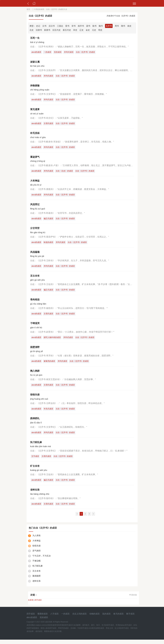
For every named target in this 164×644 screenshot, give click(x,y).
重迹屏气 (35, 158)
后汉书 (52, 26)
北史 (32, 30)
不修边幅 (37, 565)
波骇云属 (35, 62)
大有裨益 (35, 182)
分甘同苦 (35, 230)
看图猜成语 (42, 618)
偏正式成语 (49, 220)
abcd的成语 (37, 52)
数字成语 (130, 618)
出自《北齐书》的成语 (87, 52)
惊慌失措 (37, 550)
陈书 (94, 26)
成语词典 (49, 626)
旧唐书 (39, 30)
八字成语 (54, 618)
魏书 (101, 26)
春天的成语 (118, 618)
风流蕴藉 (35, 254)
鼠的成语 (106, 618)
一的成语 (48, 52)
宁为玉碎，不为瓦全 (42, 560)
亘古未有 (35, 278)
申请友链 (133, 599)
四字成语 (38, 605)
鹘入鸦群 (35, 374)
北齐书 (109, 26)
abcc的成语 (32, 622)
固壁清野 (35, 350)
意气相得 (37, 555)
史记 (38, 26)
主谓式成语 (49, 124)
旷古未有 (35, 470)
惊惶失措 (35, 398)
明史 (100, 30)
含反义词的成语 (79, 618)
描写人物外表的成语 (53, 340)
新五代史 (67, 30)
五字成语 (35, 460)
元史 (94, 30)
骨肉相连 (35, 302)
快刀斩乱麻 (36, 446)
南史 (129, 26)
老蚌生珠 (35, 494)
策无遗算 (35, 110)
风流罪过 (35, 206)
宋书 (74, 26)
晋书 (67, 26)
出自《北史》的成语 (65, 172)
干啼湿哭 (35, 326)
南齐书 (81, 26)
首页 (28, 9)
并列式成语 (70, 52)
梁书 (88, 26)
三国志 (60, 26)
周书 (117, 26)
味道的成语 (49, 244)
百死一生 (35, 38)
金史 (88, 30)
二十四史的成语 (38, 9)
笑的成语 (44, 622)
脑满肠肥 (37, 580)
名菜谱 (31, 605)
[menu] (134, 4)
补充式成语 (49, 412)
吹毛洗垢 (35, 134)
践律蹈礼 (35, 422)
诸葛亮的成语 (50, 364)
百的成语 (59, 52)
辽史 (81, 30)
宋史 (75, 30)
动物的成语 (94, 618)
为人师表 (37, 540)
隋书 (123, 26)
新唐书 (47, 30)
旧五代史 (57, 30)
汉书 (44, 26)
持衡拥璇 (35, 86)
